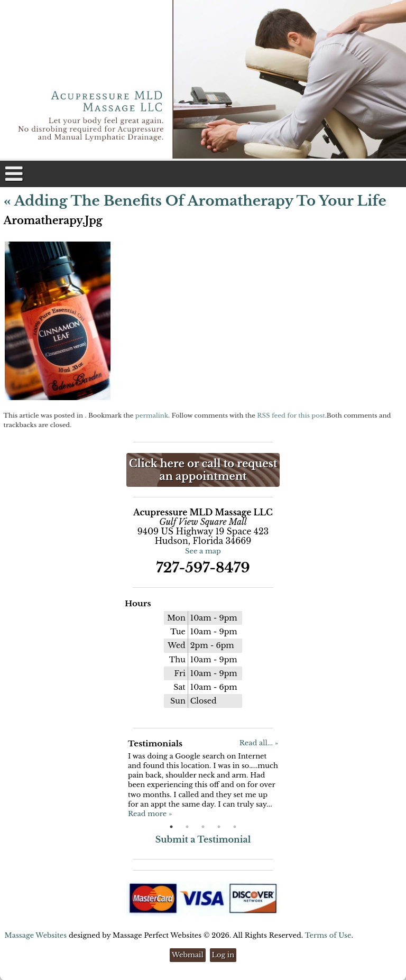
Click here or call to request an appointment (203, 470)
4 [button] (219, 827)
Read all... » (259, 743)
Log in (223, 955)
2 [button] (187, 827)
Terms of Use (328, 935)
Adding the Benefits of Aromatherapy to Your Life (195, 201)
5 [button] (235, 827)
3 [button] (203, 827)
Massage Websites (36, 935)
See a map (203, 551)
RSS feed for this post (291, 415)
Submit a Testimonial (203, 839)
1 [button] (171, 827)
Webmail (188, 955)
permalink (152, 415)
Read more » (150, 814)
